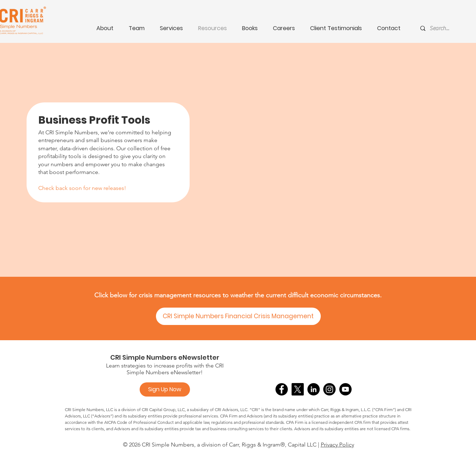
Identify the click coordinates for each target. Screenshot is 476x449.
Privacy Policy (337, 445)
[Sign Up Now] (165, 389)
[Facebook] (282, 389)
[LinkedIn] (313, 389)
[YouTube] (345, 389)
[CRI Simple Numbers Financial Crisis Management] (238, 316)
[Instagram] (329, 389)
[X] (298, 389)
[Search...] (452, 28)
